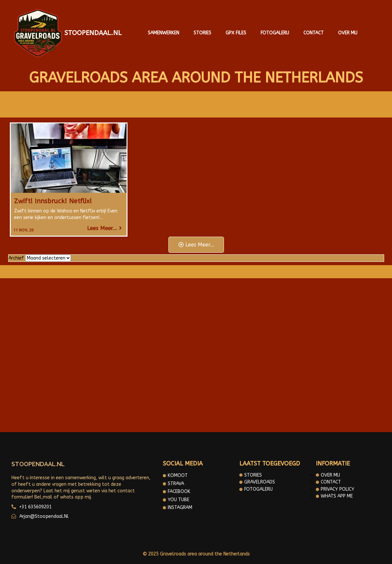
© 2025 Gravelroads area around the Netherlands (196, 554)
